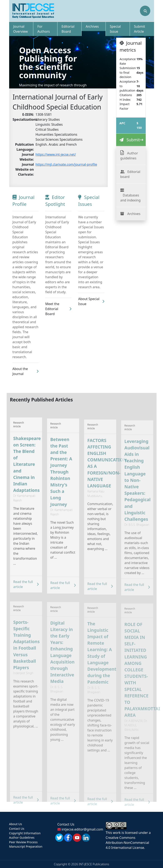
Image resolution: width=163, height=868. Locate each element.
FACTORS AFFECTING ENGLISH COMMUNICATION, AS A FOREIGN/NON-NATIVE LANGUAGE (102, 471)
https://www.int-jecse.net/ (56, 154)
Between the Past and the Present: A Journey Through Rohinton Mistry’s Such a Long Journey (61, 480)
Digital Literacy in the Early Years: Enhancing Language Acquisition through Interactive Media (62, 659)
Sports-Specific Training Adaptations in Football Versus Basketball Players (27, 652)
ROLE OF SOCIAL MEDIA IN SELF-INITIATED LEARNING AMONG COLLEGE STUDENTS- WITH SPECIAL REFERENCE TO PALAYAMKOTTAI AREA (139, 676)
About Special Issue (91, 301)
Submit (133, 140)
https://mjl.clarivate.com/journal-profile (66, 164)
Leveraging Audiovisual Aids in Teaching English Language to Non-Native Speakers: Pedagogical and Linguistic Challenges (138, 488)
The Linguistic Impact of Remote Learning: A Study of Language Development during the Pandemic (102, 659)
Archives (134, 214)
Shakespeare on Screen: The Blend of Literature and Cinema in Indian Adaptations (27, 472)
